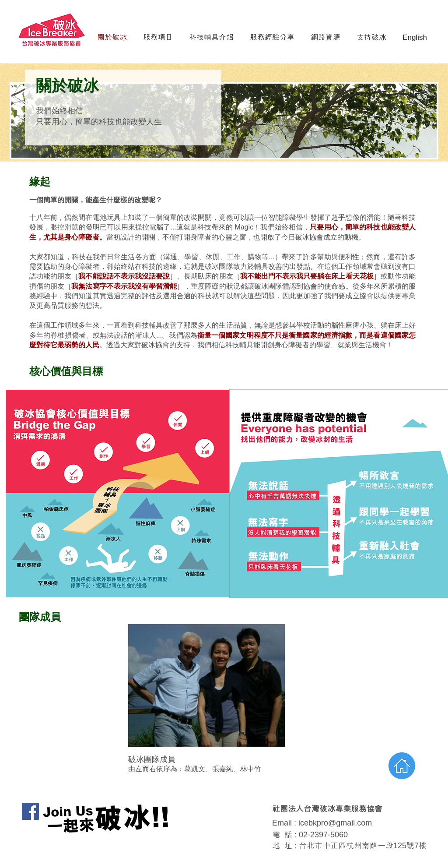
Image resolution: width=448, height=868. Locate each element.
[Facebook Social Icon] (30, 811)
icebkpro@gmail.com (335, 823)
